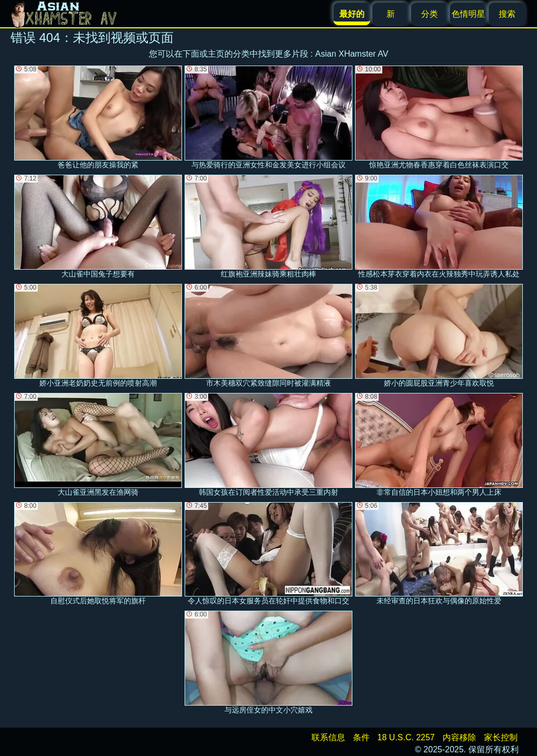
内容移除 (459, 737)
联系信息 (328, 737)
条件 (361, 737)
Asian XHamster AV (352, 54)
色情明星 (468, 14)
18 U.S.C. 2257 (406, 737)
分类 (429, 14)
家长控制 (501, 737)
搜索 (507, 14)
